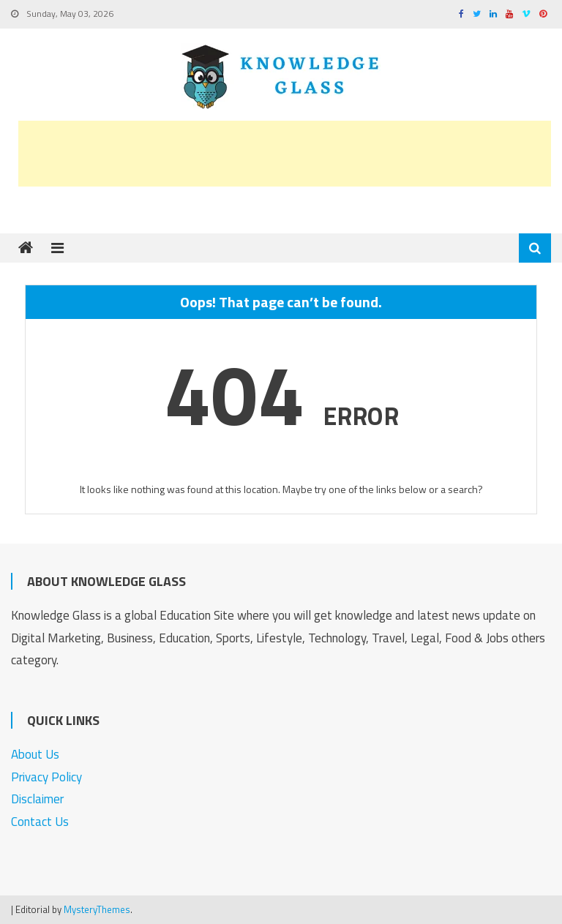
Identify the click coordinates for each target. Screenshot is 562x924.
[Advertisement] (285, 154)
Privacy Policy (46, 777)
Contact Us (40, 822)
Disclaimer (37, 799)
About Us (35, 754)
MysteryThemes (97, 909)
